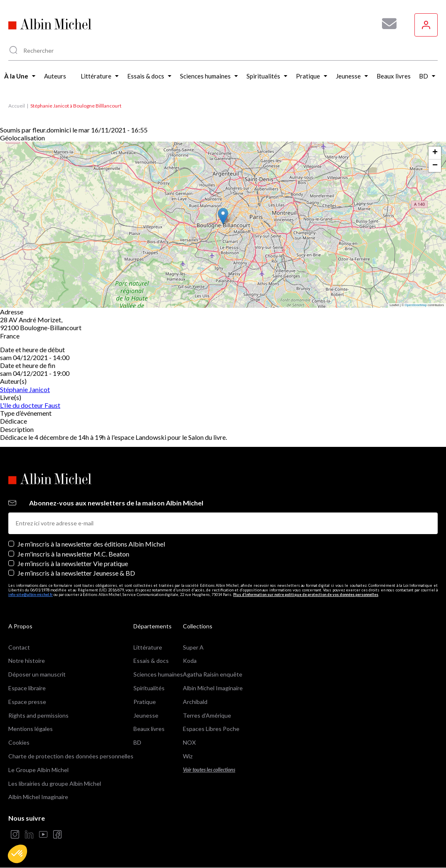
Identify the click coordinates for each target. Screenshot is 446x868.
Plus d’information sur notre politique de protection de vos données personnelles (306, 595)
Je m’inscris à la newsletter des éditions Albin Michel (91, 544)
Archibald (195, 702)
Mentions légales (31, 729)
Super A (193, 647)
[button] (17, 854)
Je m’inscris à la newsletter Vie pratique (73, 563)
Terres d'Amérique (207, 715)
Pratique (145, 702)
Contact (19, 647)
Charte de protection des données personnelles (71, 756)
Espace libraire (27, 688)
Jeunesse (146, 715)
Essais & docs (151, 661)
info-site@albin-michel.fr (31, 595)
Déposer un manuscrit (37, 674)
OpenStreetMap (416, 305)
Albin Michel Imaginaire (38, 797)
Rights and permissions (38, 715)
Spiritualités (149, 688)
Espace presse (27, 702)
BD (137, 742)
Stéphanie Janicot (25, 389)
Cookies (19, 742)
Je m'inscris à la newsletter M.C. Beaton (73, 554)
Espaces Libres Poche (211, 729)
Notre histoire (27, 661)
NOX (189, 742)
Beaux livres (149, 729)
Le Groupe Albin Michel (38, 770)
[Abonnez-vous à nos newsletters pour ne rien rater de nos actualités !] (386, 24)
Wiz (188, 756)
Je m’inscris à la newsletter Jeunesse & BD (76, 573)
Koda (190, 661)
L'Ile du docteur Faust (30, 405)
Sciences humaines (158, 674)
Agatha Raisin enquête (213, 674)
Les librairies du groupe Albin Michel (55, 783)
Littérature (148, 647)
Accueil (17, 106)
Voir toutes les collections (209, 770)
